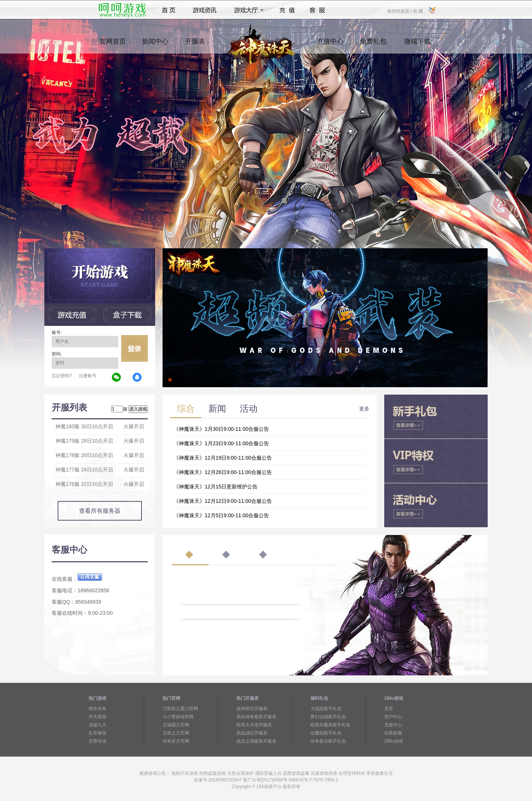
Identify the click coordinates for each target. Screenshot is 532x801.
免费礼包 (373, 45)
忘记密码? (62, 376)
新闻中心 (155, 45)
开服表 (195, 45)
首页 (169, 10)
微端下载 (417, 45)
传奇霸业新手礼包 (328, 741)
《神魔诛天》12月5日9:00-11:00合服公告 (221, 515)
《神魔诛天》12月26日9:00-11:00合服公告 (223, 472)
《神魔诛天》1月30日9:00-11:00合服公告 (221, 429)
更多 (364, 409)
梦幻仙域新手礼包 (328, 717)
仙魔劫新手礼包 (326, 733)
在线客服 (393, 733)
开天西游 (98, 717)
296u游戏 (394, 741)
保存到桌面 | (400, 11)
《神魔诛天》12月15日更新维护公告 (216, 487)
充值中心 (330, 45)
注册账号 (88, 376)
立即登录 (134, 348)
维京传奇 (98, 709)
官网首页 (113, 45)
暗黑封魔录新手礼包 (330, 725)
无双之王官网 (176, 733)
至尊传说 (98, 741)
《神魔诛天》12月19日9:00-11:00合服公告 (223, 458)
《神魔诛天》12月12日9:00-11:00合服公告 (223, 501)
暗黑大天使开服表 (254, 725)
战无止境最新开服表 (256, 741)
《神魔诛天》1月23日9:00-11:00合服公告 (221, 443)
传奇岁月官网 (176, 741)
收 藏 (418, 11)
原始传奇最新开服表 (256, 717)
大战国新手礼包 (326, 709)
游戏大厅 (247, 10)
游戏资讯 (205, 10)
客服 (318, 10)
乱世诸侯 (98, 733)
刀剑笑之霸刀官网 (180, 709)
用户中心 (393, 717)
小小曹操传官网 (178, 717)
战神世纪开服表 (252, 709)
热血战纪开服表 (252, 733)
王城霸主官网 (176, 725)
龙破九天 (98, 725)
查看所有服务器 (100, 511)
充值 (287, 10)
